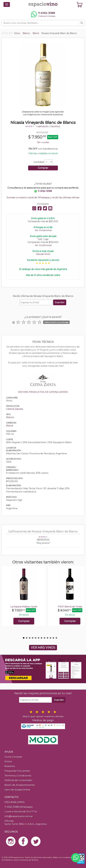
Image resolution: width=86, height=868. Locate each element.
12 (56, 638)
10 (50, 638)
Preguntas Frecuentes (17, 771)
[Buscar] (82, 23)
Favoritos (55, 126)
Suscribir (60, 302)
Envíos (8, 761)
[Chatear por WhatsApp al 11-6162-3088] (43, 14)
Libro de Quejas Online (17, 790)
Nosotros (10, 766)
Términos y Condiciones (18, 776)
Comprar (43, 168)
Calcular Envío (43, 254)
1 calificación (42, 126)
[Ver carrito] (80, 4)
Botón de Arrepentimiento (20, 785)
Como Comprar (13, 757)
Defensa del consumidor (18, 780)
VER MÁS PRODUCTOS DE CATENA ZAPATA (43, 392)
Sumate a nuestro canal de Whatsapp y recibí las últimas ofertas (43, 197)
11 (53, 638)
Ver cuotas (43, 142)
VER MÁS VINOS (43, 648)
